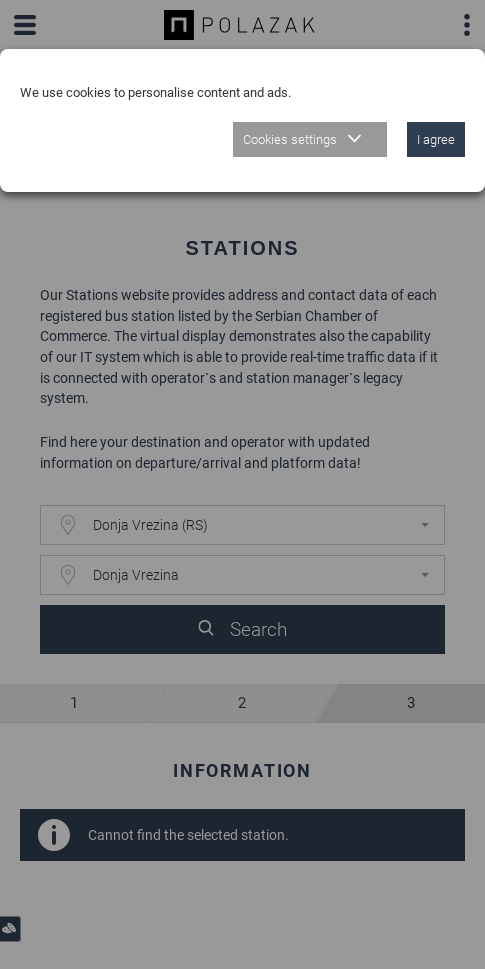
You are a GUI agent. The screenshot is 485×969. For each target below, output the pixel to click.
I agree (436, 139)
